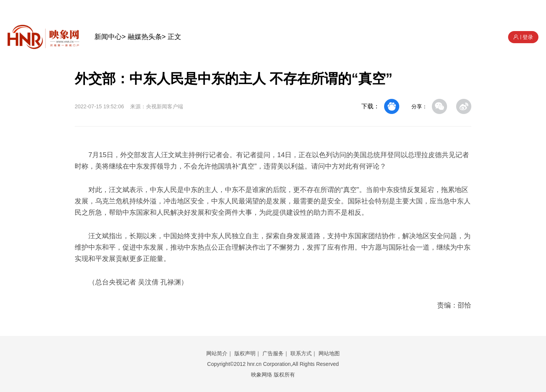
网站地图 (329, 353)
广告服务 (273, 353)
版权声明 (245, 353)
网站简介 (217, 353)
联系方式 (301, 353)
